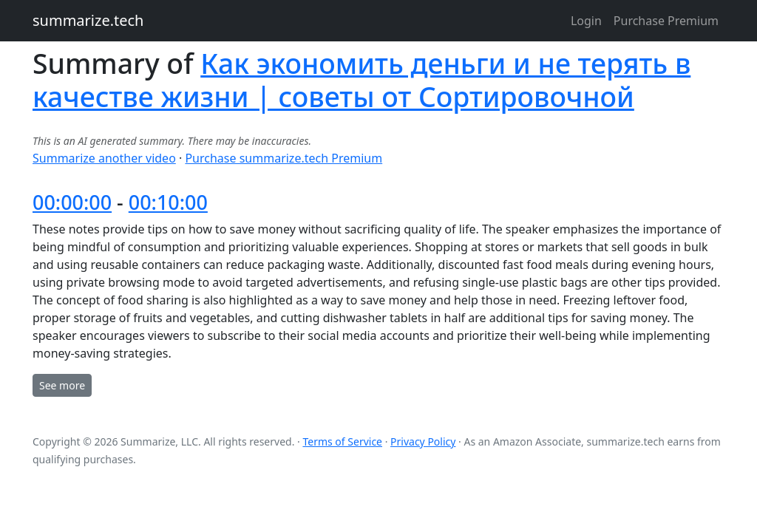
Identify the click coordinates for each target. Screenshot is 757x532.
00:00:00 (72, 202)
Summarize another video (104, 158)
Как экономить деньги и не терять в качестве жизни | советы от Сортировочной (361, 80)
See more (62, 385)
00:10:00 (168, 202)
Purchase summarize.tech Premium (284, 158)
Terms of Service (342, 441)
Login (586, 21)
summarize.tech (88, 20)
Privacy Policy (423, 441)
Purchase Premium (666, 21)
